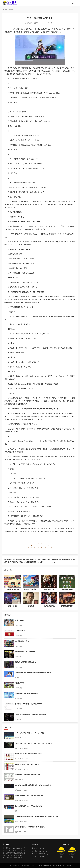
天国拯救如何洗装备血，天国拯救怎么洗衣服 (29, 796)
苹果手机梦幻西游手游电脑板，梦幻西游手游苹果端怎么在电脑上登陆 (37, 816)
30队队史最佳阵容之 (49, 606)
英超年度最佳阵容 (67, 589)
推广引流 (19, 678)
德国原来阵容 (20, 683)
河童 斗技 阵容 (13, 606)
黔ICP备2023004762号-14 (50, 865)
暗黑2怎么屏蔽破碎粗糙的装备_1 (26, 662)
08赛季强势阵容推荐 (13, 589)
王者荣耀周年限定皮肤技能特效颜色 (27, 693)
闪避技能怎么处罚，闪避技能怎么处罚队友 (29, 754)
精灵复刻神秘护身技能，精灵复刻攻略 (27, 764)
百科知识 (12, 9)
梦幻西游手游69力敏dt (31, 589)
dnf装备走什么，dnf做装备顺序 (25, 652)
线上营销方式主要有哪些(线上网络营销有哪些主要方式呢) (33, 673)
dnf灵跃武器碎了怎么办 (23, 641)
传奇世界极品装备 (49, 589)
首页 (6, 9)
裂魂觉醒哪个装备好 (67, 606)
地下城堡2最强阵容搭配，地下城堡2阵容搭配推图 (31, 714)
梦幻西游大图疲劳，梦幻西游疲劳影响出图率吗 (30, 827)
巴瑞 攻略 (31, 606)
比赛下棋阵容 (20, 620)
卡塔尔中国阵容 (20, 631)
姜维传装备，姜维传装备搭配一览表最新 (28, 775)
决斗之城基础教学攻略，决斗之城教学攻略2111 (30, 806)
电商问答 (19, 625)
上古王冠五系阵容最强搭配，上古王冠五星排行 (30, 733)
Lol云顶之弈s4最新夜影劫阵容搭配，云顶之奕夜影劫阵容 (33, 785)
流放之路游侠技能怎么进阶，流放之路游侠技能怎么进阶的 (33, 743)
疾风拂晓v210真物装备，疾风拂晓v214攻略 (29, 704)
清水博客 (10, 3)
